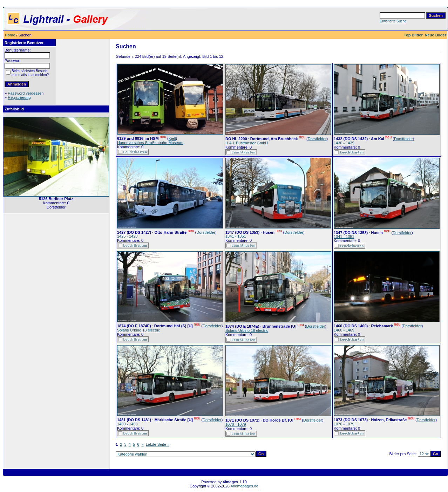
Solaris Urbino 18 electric (138, 330)
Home (10, 35)
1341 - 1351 (236, 236)
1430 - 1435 (344, 143)
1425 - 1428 (127, 236)
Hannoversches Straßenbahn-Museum (150, 143)
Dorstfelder (317, 139)
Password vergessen (26, 93)
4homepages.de (245, 486)
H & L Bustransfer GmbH (247, 143)
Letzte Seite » (158, 444)
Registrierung (19, 97)
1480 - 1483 (127, 424)
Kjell (172, 138)
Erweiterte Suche (393, 21)
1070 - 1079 (236, 424)
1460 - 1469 (344, 330)
